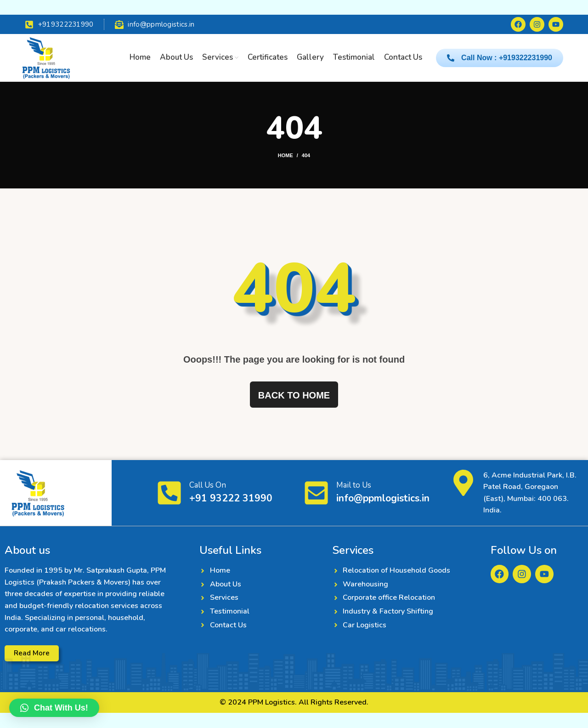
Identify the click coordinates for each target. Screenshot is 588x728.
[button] (54, 708)
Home (286, 156)
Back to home (294, 396)
